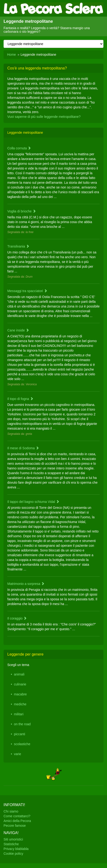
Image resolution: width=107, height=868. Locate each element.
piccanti (19, 734)
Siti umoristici (13, 839)
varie (17, 754)
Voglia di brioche (22, 211)
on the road (22, 724)
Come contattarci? (17, 816)
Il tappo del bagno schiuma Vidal (33, 502)
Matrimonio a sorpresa (26, 584)
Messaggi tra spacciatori (27, 291)
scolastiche (22, 744)
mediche (20, 704)
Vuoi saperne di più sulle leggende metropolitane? (44, 117)
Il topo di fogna (20, 399)
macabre (20, 694)
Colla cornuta (19, 148)
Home (11, 55)
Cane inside (18, 330)
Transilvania (18, 246)
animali (19, 674)
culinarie (20, 684)
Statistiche (11, 844)
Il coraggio (17, 618)
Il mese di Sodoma (23, 448)
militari (19, 714)
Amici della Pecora (17, 821)
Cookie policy (13, 854)
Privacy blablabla (16, 849)
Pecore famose (15, 826)
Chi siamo (11, 811)
